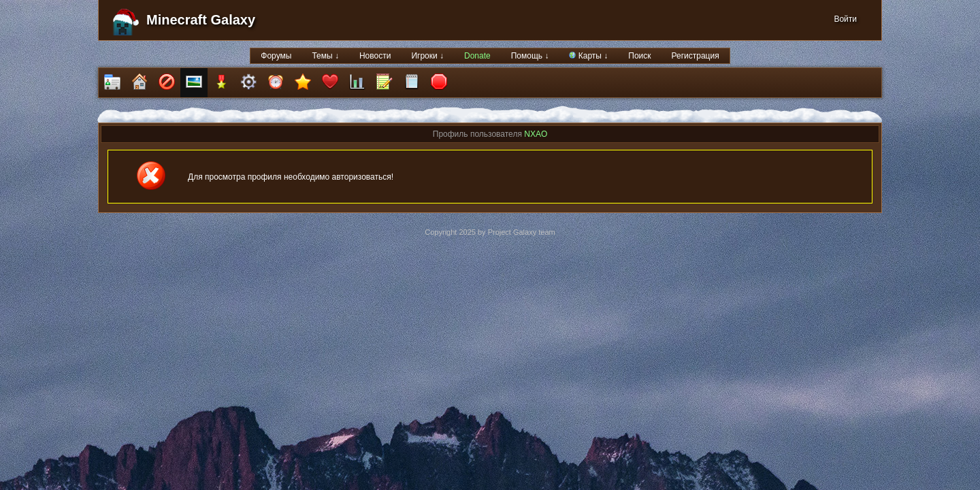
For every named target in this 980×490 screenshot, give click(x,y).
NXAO (536, 134)
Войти (845, 19)
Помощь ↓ (530, 56)
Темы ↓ (325, 56)
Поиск (639, 56)
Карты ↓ (588, 56)
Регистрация (696, 56)
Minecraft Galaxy (201, 20)
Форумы (276, 56)
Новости (375, 56)
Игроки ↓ (427, 56)
